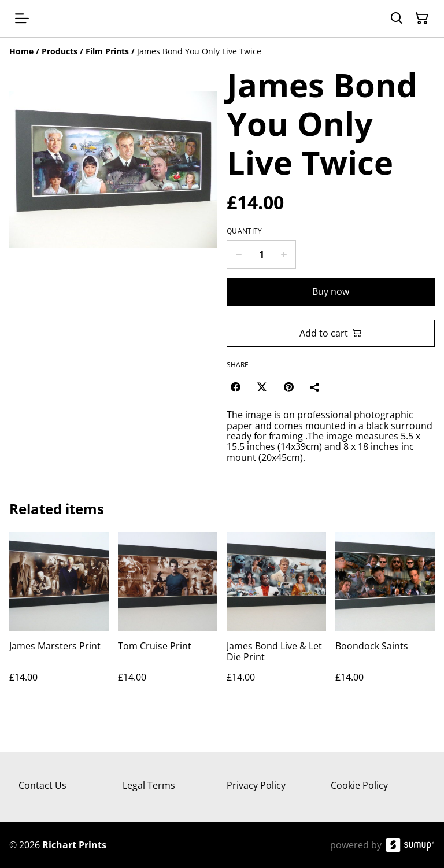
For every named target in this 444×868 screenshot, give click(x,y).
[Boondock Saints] (385, 619)
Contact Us (42, 785)
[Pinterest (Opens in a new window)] (288, 387)
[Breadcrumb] (222, 51)
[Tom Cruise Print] (168, 619)
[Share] (315, 387)
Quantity (244, 231)
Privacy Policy (256, 785)
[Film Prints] (107, 51)
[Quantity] (261, 254)
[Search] (397, 19)
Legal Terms (149, 785)
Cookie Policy (359, 785)
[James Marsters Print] (59, 619)
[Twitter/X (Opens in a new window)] (262, 387)
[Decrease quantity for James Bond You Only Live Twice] (238, 254)
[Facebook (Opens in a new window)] (235, 387)
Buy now (331, 291)
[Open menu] (22, 19)
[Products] (60, 51)
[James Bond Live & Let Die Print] (276, 619)
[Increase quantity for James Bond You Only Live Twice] (284, 254)
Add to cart (331, 333)
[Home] (21, 51)
